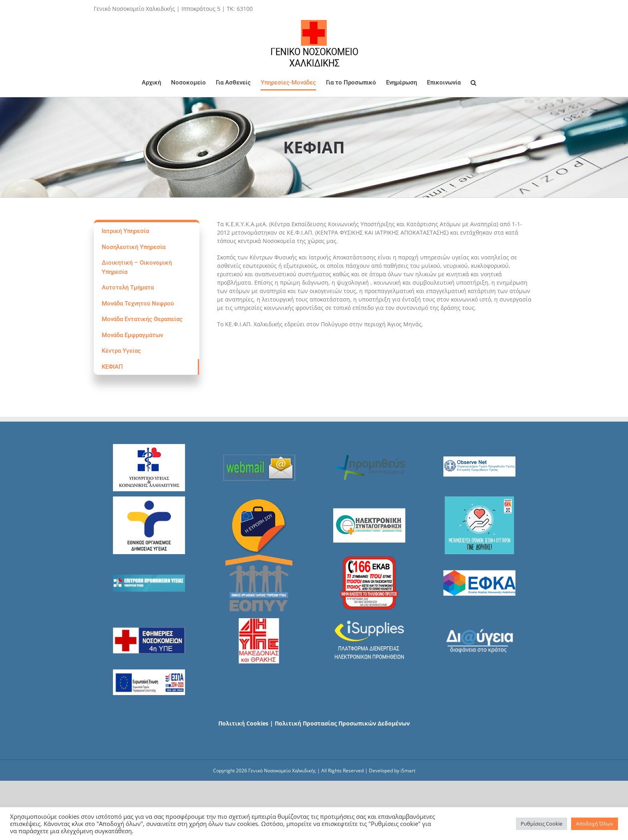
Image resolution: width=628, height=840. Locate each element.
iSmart (408, 771)
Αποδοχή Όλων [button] (595, 824)
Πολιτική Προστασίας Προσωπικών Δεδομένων (342, 723)
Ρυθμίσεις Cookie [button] (541, 824)
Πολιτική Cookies (243, 723)
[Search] (473, 82)
